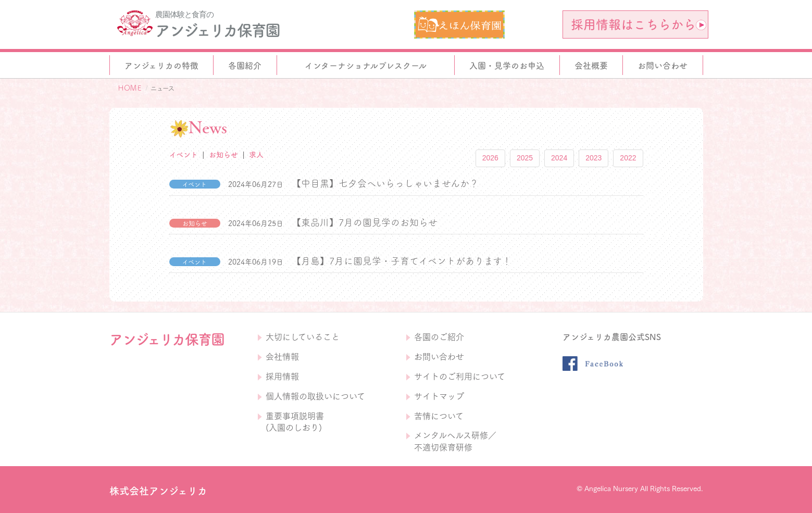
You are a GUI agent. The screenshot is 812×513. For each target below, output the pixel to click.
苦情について (439, 416)
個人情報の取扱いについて (315, 396)
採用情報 (282, 377)
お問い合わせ (439, 357)
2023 (594, 158)
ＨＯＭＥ (130, 88)
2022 (628, 158)
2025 (525, 158)
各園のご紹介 (439, 337)
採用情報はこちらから (639, 24)
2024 (559, 158)
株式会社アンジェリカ (158, 491)
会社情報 (282, 357)
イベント (184, 155)
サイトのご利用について (460, 377)
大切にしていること (303, 337)
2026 (490, 158)
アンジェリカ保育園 (217, 30)
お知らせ (223, 155)
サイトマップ (439, 396)
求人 (256, 155)
